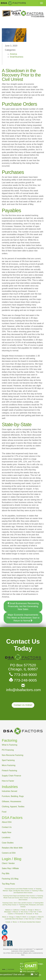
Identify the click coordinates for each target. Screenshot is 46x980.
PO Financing (8, 750)
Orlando (39, 919)
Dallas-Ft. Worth (21, 917)
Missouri (16, 912)
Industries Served (10, 791)
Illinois (37, 910)
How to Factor (8, 781)
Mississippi (8, 912)
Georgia (30, 910)
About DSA (7, 822)
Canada (8, 922)
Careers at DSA (9, 853)
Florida (23, 910)
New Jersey (24, 912)
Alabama (8, 910)
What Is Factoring (10, 745)
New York (33, 912)
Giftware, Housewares (11, 801)
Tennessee (29, 914)
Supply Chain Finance (11, 776)
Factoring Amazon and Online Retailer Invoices (19, 889)
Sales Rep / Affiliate (10, 868)
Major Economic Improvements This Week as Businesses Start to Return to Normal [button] (23, 618)
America (13, 54)
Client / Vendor (8, 863)
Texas (36, 914)
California (16, 910)
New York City (30, 919)
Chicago (11, 917)
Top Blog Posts (8, 884)
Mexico (15, 922)
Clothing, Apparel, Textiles (13, 807)
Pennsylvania (19, 914)
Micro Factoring (9, 765)
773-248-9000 (23, 675)
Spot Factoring (8, 760)
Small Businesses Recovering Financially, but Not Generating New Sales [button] (23, 606)
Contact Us (7, 827)
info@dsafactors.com (23, 688)
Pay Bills (6, 873)
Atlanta (4, 917)
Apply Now (7, 832)
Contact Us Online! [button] (23, 705)
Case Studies (8, 843)
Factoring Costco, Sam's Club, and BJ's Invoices (17, 903)
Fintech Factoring (9, 771)
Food (4, 812)
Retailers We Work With (12, 848)
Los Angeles (32, 917)
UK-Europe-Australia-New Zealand (30, 922)
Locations (6, 837)
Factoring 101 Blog (10, 879)
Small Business (16, 57)
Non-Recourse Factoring (13, 755)
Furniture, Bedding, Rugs (13, 796)
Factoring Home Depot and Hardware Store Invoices (19, 896)
